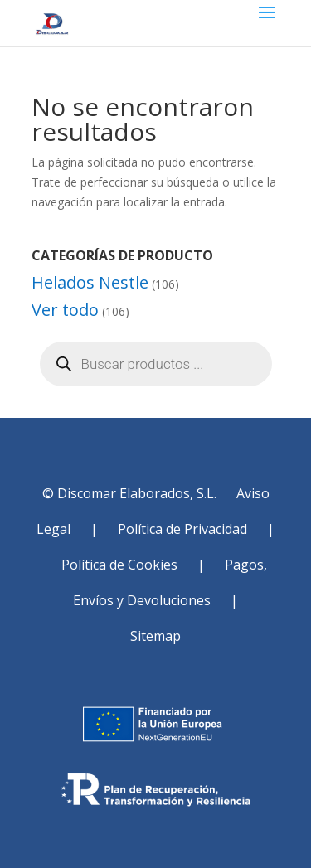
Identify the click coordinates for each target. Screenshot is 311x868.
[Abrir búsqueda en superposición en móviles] (156, 364)
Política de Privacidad (182, 529)
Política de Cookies (119, 565)
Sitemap (155, 636)
